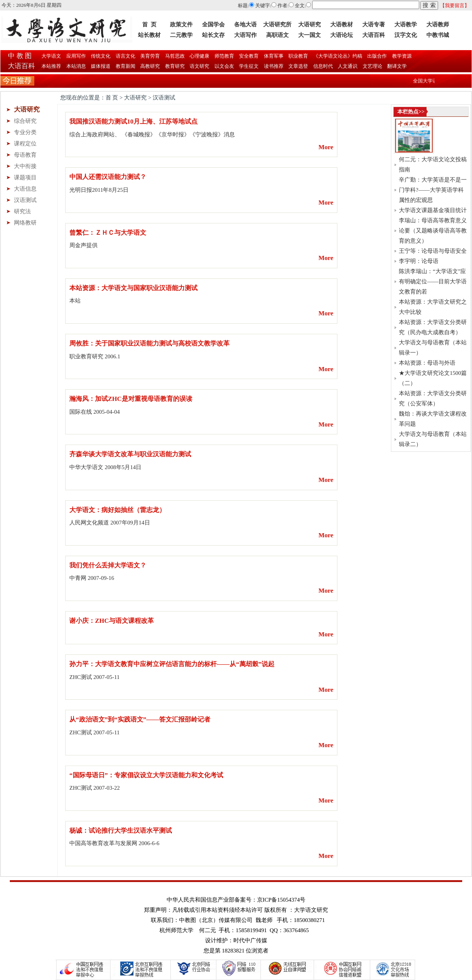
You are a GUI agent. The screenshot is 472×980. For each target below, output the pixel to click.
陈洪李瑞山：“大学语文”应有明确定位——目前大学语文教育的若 (433, 281)
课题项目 (25, 177)
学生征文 (249, 66)
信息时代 (323, 66)
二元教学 (181, 35)
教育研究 (175, 66)
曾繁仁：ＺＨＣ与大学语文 (108, 233)
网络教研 (25, 223)
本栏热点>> (411, 112)
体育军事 (273, 56)
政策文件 (181, 24)
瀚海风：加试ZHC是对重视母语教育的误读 (131, 399)
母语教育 (25, 155)
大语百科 (374, 35)
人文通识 (348, 66)
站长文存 (213, 35)
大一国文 (310, 35)
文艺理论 (373, 66)
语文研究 (200, 66)
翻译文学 (396, 66)
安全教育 (248, 56)
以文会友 (225, 66)
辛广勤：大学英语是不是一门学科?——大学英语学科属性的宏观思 (433, 190)
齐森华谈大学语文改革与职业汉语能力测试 (130, 454)
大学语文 (51, 56)
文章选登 (298, 66)
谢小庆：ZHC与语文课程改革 (112, 621)
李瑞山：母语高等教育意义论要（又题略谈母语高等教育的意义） (433, 231)
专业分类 (25, 132)
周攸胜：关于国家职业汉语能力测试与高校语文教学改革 (149, 343)
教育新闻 (126, 66)
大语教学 (406, 24)
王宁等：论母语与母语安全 (433, 251)
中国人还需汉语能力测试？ (108, 177)
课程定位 (25, 144)
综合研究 (25, 121)
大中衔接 (25, 166)
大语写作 (245, 35)
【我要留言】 (455, 5)
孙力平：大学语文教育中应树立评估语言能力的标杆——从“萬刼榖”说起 (172, 664)
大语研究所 (277, 24)
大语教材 (342, 24)
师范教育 (224, 56)
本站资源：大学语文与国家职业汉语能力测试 (133, 288)
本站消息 (76, 66)
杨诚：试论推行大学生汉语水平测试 (121, 831)
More (326, 147)
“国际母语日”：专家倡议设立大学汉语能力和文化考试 (146, 775)
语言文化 (125, 56)
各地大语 (245, 24)
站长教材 (149, 35)
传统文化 (100, 56)
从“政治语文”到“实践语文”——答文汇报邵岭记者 (140, 719)
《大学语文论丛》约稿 (337, 56)
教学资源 (401, 56)
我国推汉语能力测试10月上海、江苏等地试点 (133, 122)
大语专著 (374, 24)
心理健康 (199, 56)
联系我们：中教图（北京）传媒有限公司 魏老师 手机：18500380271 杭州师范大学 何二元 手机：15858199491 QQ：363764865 (238, 925)
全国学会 (213, 24)
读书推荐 (274, 66)
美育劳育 (149, 56)
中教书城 (438, 35)
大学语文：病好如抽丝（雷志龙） (117, 510)
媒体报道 (101, 66)
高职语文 (277, 35)
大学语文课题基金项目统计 (433, 210)
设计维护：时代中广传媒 (236, 940)
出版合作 (376, 56)
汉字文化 (406, 35)
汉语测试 (25, 200)
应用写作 (76, 56)
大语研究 (310, 24)
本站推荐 (51, 66)
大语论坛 (342, 35)
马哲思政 (174, 56)
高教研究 (150, 66)
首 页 (149, 24)
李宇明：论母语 (419, 261)
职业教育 (298, 56)
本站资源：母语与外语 (427, 363)
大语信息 (25, 189)
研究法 (22, 211)
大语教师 (438, 24)
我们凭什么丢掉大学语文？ (108, 565)
